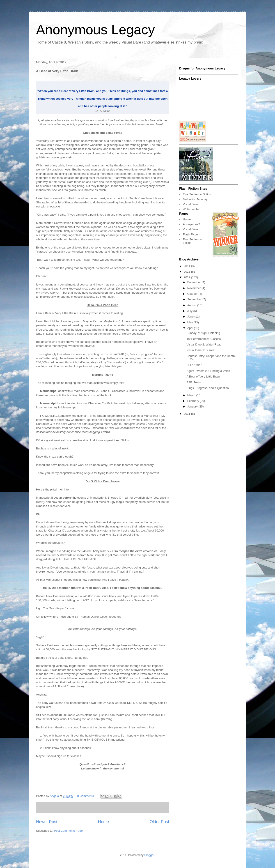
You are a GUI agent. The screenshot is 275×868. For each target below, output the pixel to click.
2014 (187, 266)
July (190, 311)
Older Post (159, 822)
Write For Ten (192, 209)
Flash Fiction (191, 234)
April (191, 328)
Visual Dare (190, 204)
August (192, 305)
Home (104, 822)
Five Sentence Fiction (197, 194)
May (190, 322)
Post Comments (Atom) (69, 831)
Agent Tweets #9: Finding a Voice (208, 371)
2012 (187, 277)
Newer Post (47, 822)
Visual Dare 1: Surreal (201, 350)
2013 (187, 272)
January (193, 406)
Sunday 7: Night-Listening (203, 333)
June (191, 317)
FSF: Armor (194, 365)
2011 (187, 414)
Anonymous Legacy (95, 30)
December (195, 282)
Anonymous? (191, 224)
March (192, 395)
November (195, 288)
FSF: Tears (194, 382)
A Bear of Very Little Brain (203, 376)
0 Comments (86, 796)
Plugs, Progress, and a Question (207, 388)
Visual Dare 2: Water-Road (204, 344)
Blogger (149, 855)
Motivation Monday (195, 199)
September (195, 299)
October (193, 294)
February (194, 401)
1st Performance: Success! (204, 339)
